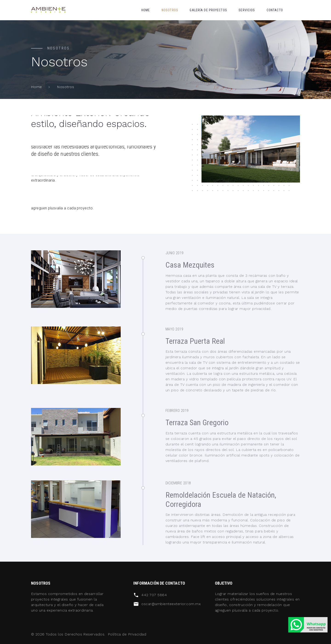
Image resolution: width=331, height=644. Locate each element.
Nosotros (170, 10)
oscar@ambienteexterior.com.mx (171, 604)
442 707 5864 (154, 595)
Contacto (275, 10)
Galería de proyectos (208, 10)
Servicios (247, 10)
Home (146, 10)
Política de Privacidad (127, 634)
